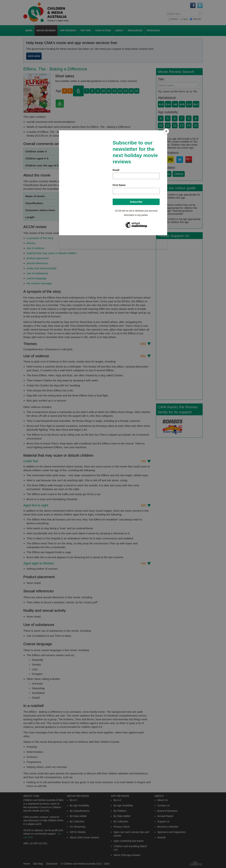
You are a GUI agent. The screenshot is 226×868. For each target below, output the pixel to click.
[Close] (166, 131)
